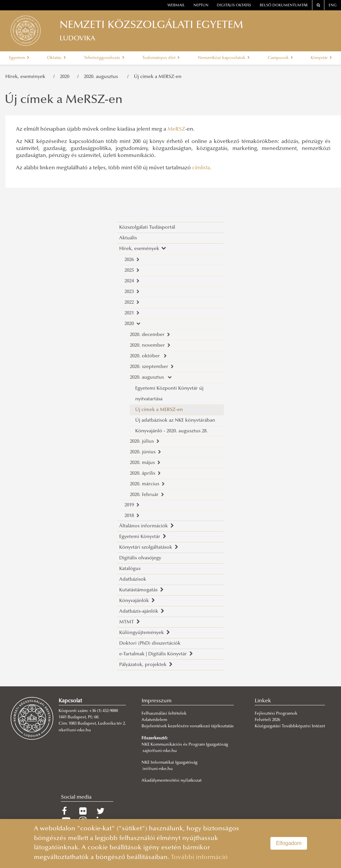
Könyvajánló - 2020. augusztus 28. (171, 431)
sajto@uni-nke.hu (160, 751)
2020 (66, 77)
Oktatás (56, 58)
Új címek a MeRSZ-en (64, 100)
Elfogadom (289, 843)
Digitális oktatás (234, 5)
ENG (333, 5)
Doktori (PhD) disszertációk (150, 643)
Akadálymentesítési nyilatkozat (171, 781)
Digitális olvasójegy (140, 558)
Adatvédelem (154, 720)
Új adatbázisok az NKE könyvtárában (175, 420)
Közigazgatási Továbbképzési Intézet (290, 726)
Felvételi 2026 (267, 720)
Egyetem (19, 58)
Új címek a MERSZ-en (158, 77)
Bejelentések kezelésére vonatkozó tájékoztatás (188, 726)
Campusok (280, 58)
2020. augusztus (103, 77)
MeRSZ (176, 129)
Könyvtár (321, 58)
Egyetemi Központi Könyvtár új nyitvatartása (169, 394)
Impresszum (157, 701)
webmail (176, 5)
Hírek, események (27, 77)
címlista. (202, 168)
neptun (201, 5)
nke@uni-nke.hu (75, 730)
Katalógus (130, 569)
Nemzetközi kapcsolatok (224, 58)
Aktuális (128, 238)
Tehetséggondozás (104, 58)
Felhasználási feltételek (164, 714)
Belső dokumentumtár (284, 5)
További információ (199, 857)
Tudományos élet (161, 58)
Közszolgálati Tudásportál (147, 227)
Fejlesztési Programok (276, 714)
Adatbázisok (133, 579)
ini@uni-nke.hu (158, 769)
